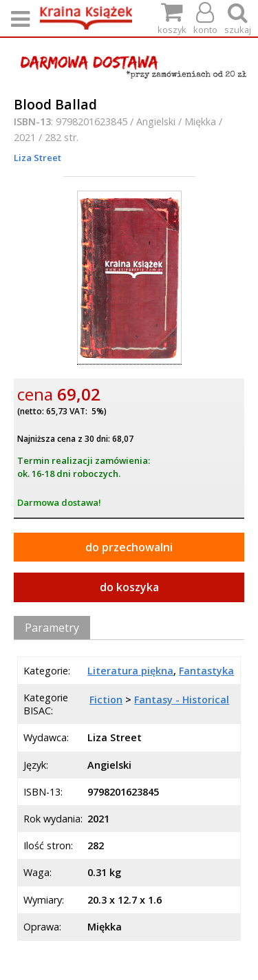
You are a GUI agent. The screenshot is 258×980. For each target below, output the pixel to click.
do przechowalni (129, 547)
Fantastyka (206, 671)
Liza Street (37, 158)
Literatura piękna (130, 671)
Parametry (52, 628)
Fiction (106, 700)
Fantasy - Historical (182, 700)
